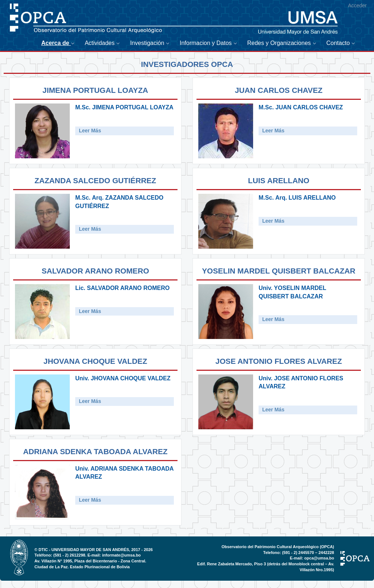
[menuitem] (59, 43)
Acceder (357, 5)
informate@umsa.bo (121, 555)
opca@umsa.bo (319, 558)
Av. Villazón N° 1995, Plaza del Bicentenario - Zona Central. (90, 561)
